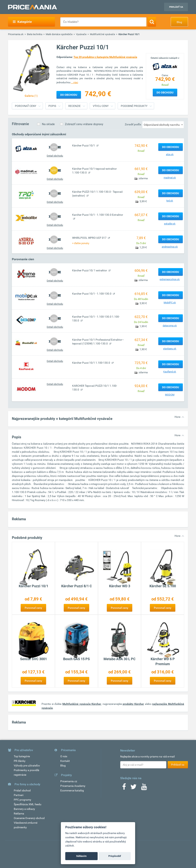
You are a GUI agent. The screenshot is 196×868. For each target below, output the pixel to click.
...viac (75, 82)
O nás (64, 756)
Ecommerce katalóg (72, 790)
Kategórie (22, 22)
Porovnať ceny (26, 106)
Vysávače (81, 34)
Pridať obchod (22, 790)
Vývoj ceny (101, 106)
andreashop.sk (170, 247)
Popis (52, 106)
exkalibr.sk (170, 224)
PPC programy (22, 800)
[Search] (152, 22)
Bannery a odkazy (24, 809)
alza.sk (170, 154)
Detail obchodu (55, 156)
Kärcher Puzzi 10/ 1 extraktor (90, 270)
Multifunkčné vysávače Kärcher (82, 704)
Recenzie (74, 106)
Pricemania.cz (69, 781)
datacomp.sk (170, 326)
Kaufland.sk (170, 372)
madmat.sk (170, 178)
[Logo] (165, 66)
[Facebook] (124, 788)
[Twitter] (134, 788)
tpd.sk (170, 201)
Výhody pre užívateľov (27, 766)
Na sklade (48, 124)
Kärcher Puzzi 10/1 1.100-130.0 (91, 363)
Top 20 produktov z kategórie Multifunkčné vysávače (105, 57)
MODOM (170, 395)
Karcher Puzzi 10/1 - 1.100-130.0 (92, 294)
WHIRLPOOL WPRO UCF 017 (90, 238)
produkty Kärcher (133, 704)
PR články (20, 761)
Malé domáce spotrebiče (59, 34)
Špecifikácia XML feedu (28, 804)
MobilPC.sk (170, 303)
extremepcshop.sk (170, 279)
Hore (177, 417)
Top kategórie (22, 756)
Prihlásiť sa (176, 7)
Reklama (19, 813)
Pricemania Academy (73, 786)
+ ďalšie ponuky (81, 243)
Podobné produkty (134, 106)
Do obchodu (165, 92)
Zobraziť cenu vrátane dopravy (84, 124)
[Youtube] (144, 788)
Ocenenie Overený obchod (29, 818)
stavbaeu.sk (170, 349)
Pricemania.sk (16, 34)
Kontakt (65, 761)
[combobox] (163, 125)
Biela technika (35, 34)
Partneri (19, 795)
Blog (179, 22)
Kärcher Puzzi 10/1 (84, 145)
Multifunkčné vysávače (102, 34)
